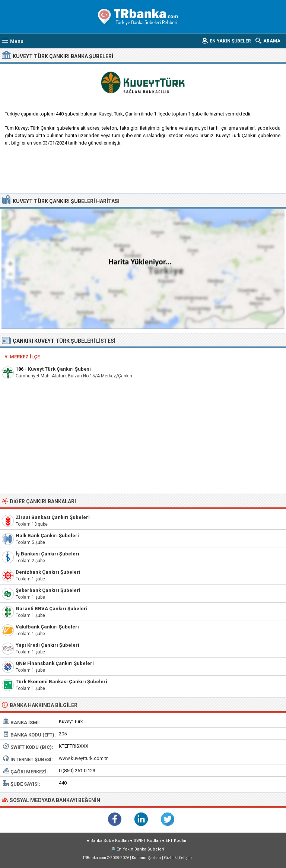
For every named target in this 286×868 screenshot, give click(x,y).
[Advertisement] (143, 172)
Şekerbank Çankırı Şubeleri (48, 590)
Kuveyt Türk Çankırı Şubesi (59, 369)
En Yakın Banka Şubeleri (140, 849)
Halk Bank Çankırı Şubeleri (47, 536)
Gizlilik (170, 858)
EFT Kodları (177, 841)
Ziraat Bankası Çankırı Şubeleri (53, 517)
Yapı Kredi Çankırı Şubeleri (47, 645)
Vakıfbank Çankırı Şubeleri (47, 627)
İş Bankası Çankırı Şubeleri (47, 554)
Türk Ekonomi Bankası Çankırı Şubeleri (61, 682)
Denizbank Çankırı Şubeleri (48, 572)
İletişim (185, 858)
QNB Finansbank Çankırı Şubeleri (55, 663)
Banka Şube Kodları (110, 841)
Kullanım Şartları (147, 858)
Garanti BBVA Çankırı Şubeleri (52, 609)
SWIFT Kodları (147, 841)
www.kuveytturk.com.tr (83, 758)
